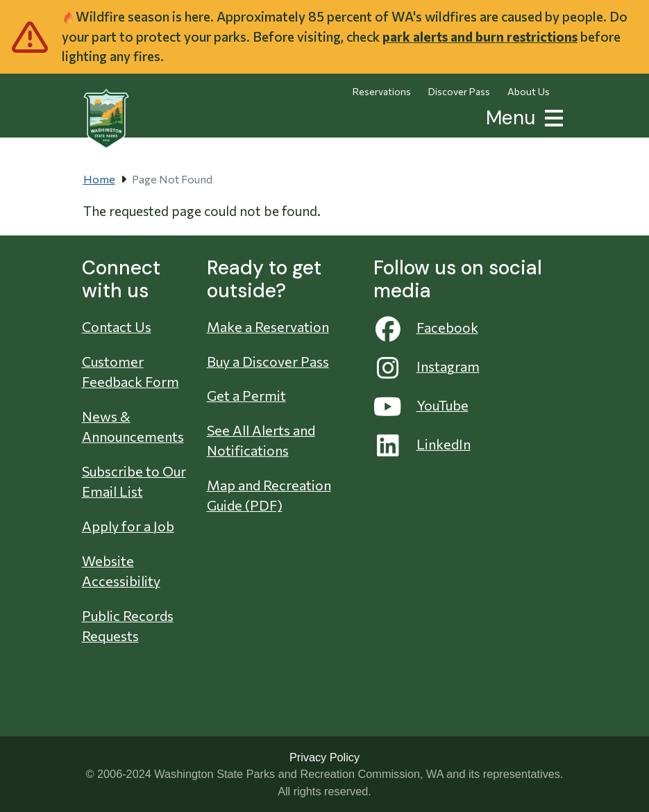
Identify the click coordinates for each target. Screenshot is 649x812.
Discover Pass (459, 91)
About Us (529, 91)
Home (99, 179)
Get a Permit (246, 395)
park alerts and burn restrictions (480, 36)
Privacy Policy (324, 757)
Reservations (382, 91)
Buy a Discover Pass (268, 361)
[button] (551, 116)
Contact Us (117, 326)
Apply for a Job (128, 526)
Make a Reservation (268, 326)
